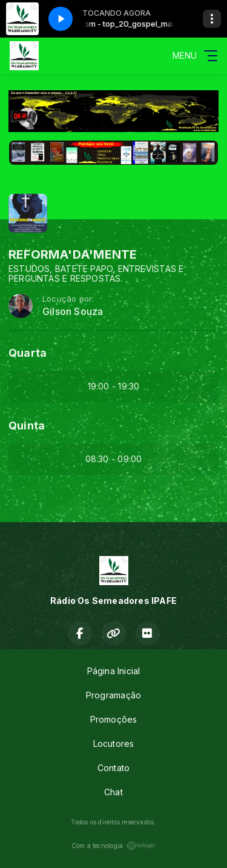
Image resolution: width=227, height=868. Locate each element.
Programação (113, 695)
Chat (113, 792)
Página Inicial (114, 671)
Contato (113, 768)
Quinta (27, 426)
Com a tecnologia (113, 846)
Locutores (114, 744)
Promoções (114, 719)
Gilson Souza (73, 312)
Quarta (28, 353)
